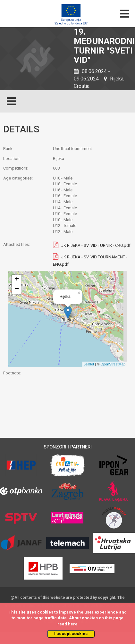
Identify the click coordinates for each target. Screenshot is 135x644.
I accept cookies (71, 634)
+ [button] (17, 280)
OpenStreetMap (113, 364)
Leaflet (89, 364)
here (73, 624)
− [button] (17, 289)
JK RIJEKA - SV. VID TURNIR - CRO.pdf (96, 246)
